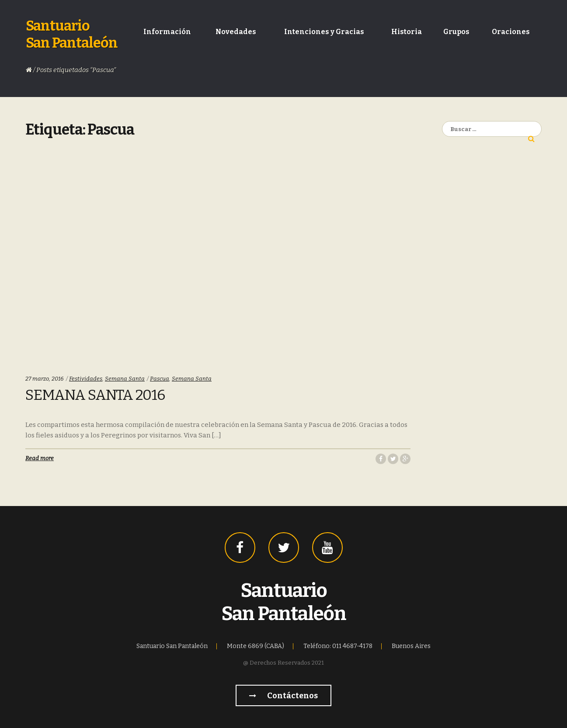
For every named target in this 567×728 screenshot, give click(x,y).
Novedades (236, 32)
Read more (40, 458)
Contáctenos (283, 696)
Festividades (86, 379)
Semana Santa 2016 (95, 395)
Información (167, 32)
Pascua (160, 379)
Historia (407, 32)
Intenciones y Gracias (324, 32)
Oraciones (511, 32)
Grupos (456, 32)
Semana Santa (125, 379)
